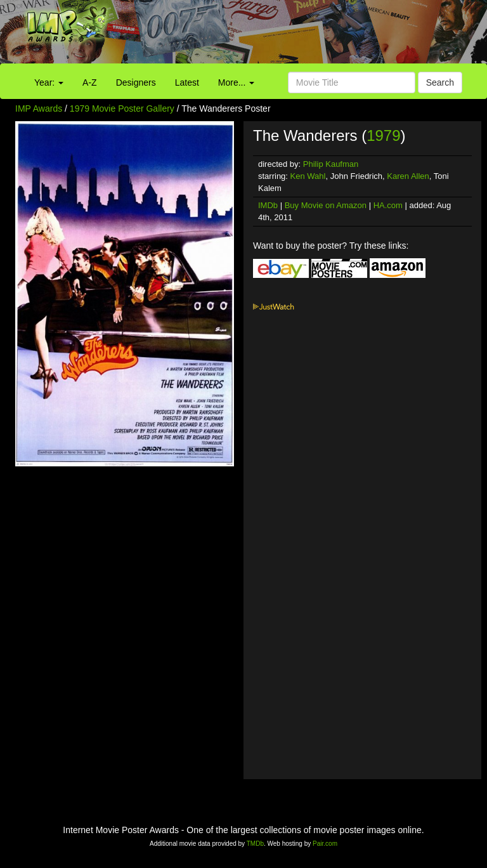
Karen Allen (408, 176)
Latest (187, 82)
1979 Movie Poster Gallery (122, 109)
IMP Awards (39, 109)
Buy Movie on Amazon (326, 205)
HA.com (388, 205)
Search (440, 82)
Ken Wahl (308, 176)
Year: (49, 82)
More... (236, 82)
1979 (383, 135)
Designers (136, 82)
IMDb (268, 205)
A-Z (90, 82)
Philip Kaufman (331, 164)
